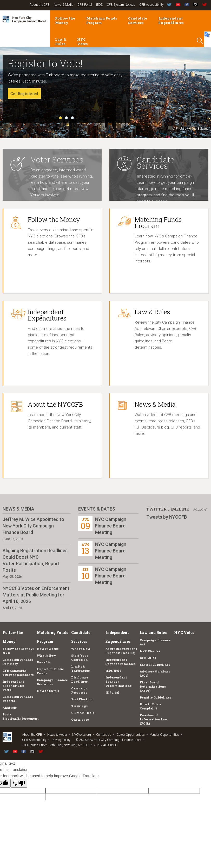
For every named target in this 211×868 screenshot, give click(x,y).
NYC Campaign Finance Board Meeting (111, 526)
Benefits (44, 662)
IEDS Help (113, 671)
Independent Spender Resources (120, 662)
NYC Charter (150, 651)
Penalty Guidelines (156, 697)
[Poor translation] (19, 783)
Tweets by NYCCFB (167, 517)
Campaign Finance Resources (52, 682)
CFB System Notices (121, 5)
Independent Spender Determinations (118, 681)
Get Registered (24, 93)
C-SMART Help (83, 713)
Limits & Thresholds (80, 668)
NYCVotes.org (81, 735)
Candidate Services (138, 20)
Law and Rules (153, 633)
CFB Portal (85, 5)
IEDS (99, 5)
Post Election (82, 699)
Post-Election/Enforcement (21, 716)
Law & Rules (61, 42)
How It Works (48, 649)
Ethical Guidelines (155, 665)
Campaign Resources (80, 690)
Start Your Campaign (80, 658)
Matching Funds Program (102, 20)
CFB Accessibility (151, 5)
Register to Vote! (45, 63)
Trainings (79, 706)
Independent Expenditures (171, 20)
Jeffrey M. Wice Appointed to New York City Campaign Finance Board (33, 526)
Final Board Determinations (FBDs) (153, 686)
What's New (46, 655)
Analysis (10, 707)
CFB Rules (148, 658)
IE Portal (112, 692)
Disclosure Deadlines (80, 679)
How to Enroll (48, 691)
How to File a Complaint (150, 706)
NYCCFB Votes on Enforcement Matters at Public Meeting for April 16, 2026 (36, 595)
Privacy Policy (61, 740)
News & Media (64, 5)
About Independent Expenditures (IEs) (121, 651)
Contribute (80, 719)
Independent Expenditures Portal (14, 686)
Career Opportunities (131, 735)
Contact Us (104, 735)
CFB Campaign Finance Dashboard (18, 673)
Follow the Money (65, 20)
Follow (200, 509)
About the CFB (40, 5)
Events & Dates (97, 509)
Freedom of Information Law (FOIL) (154, 719)
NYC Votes (82, 42)
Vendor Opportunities (164, 735)
